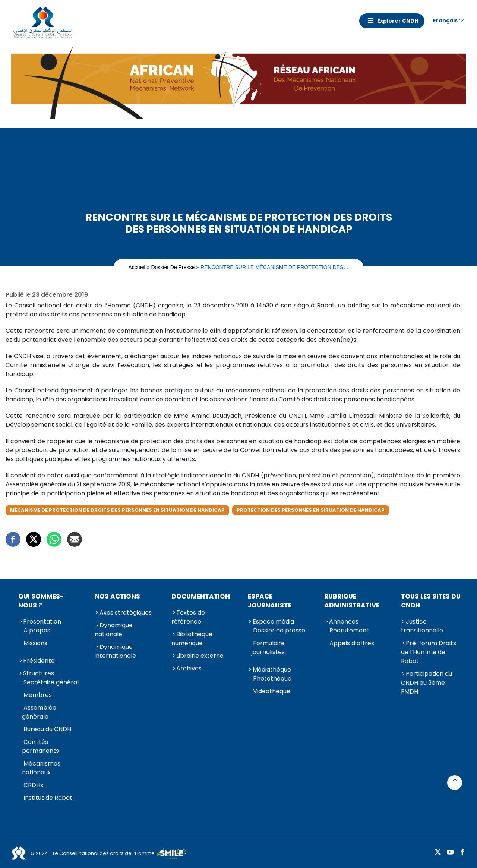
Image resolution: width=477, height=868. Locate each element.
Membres (38, 695)
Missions (35, 643)
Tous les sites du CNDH (431, 601)
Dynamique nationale (114, 630)
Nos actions (117, 596)
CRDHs (33, 785)
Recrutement (349, 630)
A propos (37, 630)
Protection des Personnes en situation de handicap (311, 510)
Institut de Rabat (48, 798)
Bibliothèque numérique (192, 639)
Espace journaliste (270, 601)
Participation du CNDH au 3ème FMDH (427, 683)
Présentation (42, 621)
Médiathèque (272, 670)
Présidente (39, 661)
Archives (189, 668)
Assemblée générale (39, 712)
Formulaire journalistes (268, 648)
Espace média (273, 621)
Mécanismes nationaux (41, 768)
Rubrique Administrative (352, 601)
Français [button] (445, 20)
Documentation (201, 596)
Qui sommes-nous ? (41, 601)
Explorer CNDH (398, 21)
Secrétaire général (51, 682)
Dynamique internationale (115, 651)
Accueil (137, 267)
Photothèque (272, 678)
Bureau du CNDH (47, 729)
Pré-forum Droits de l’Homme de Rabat (429, 652)
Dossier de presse (173, 267)
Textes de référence (188, 617)
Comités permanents (40, 746)
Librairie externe (200, 656)
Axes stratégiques (126, 613)
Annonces (344, 621)
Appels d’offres (352, 643)
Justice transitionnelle (422, 626)
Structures (39, 673)
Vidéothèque (272, 691)
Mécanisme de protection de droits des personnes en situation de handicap (117, 510)
